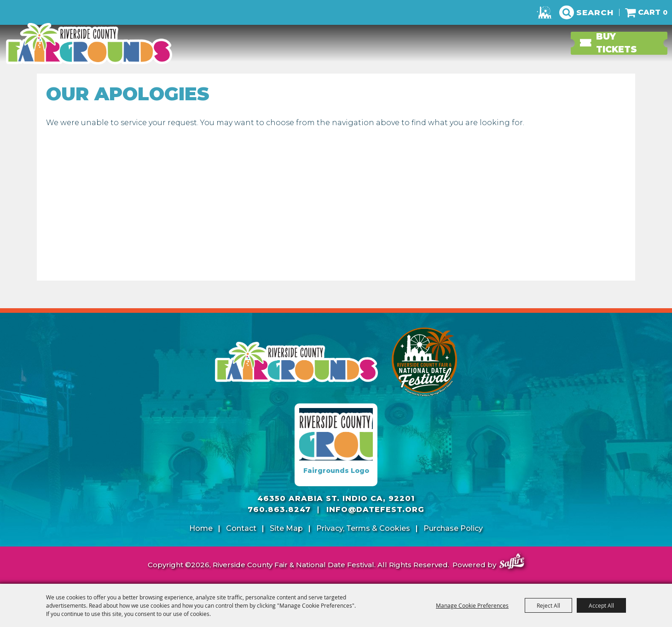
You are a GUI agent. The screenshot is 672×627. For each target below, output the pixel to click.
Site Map (286, 528)
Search (595, 12)
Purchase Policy (453, 528)
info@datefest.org (375, 509)
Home (201, 528)
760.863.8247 (279, 509)
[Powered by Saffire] (512, 562)
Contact (241, 528)
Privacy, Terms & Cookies (363, 528)
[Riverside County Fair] (425, 362)
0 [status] (665, 12)
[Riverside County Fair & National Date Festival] (90, 44)
